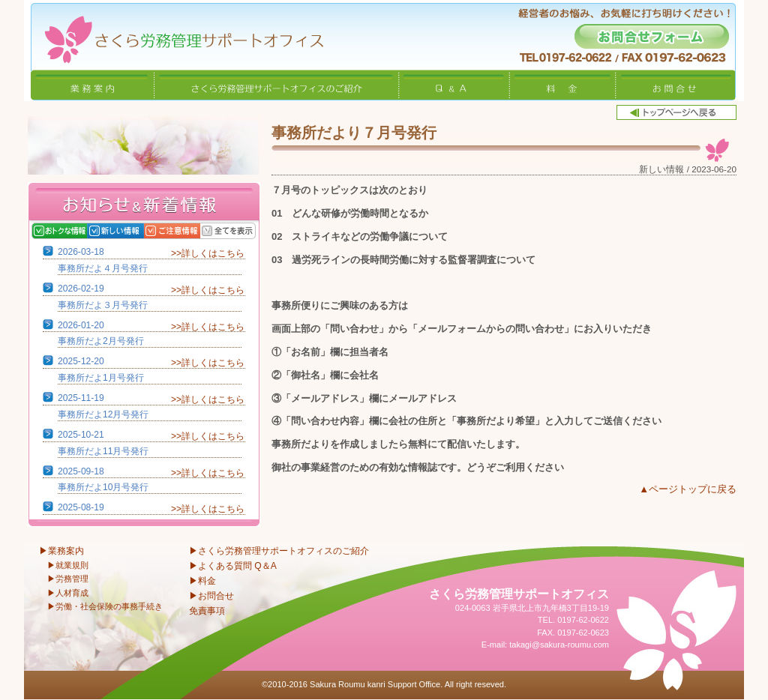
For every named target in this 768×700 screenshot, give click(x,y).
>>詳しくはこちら (208, 253)
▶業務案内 (61, 551)
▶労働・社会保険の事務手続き (105, 606)
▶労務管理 (68, 579)
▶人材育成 (68, 593)
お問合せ (675, 85)
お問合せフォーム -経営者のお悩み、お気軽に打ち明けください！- (652, 36)
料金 (563, 85)
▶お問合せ (211, 596)
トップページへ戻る (676, 112)
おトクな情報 (75, 231)
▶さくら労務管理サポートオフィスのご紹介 (279, 551)
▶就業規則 (68, 565)
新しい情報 (131, 231)
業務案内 (92, 85)
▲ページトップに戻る (688, 489)
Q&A (454, 85)
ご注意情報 (187, 231)
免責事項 (207, 611)
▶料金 (202, 581)
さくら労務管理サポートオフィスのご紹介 (277, 85)
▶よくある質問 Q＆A (233, 566)
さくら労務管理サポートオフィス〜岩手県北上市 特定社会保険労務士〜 (174, 35)
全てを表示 (243, 231)
